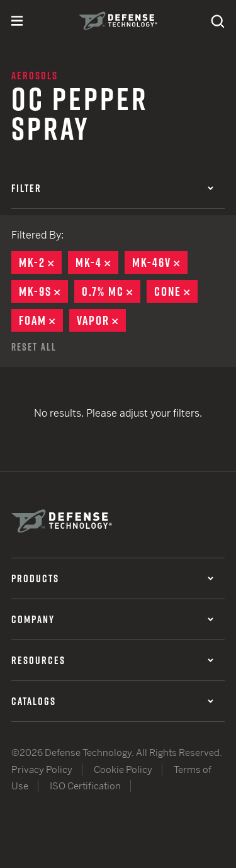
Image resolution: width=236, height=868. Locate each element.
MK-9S (43, 291)
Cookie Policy (123, 769)
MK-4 (97, 262)
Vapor (101, 320)
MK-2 (40, 262)
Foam (41, 320)
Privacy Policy (42, 769)
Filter (112, 188)
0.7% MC (111, 291)
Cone (176, 291)
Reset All (34, 347)
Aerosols (35, 76)
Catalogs (112, 701)
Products (112, 578)
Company (112, 619)
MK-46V (160, 262)
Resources (112, 660)
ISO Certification (85, 786)
